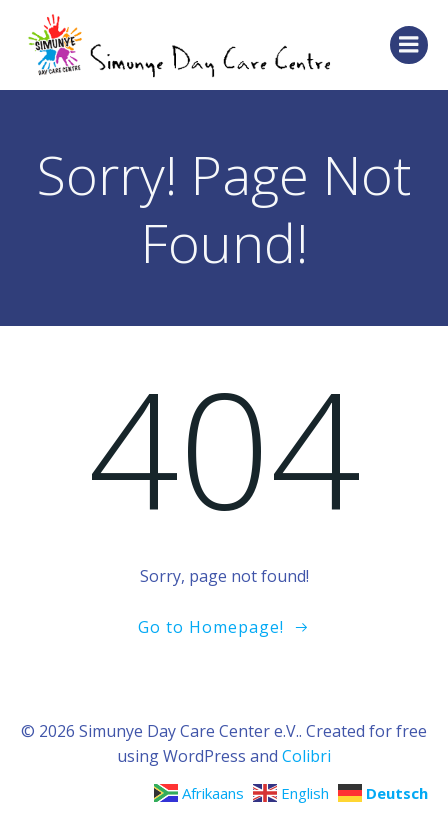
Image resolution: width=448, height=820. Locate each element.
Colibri (306, 756)
